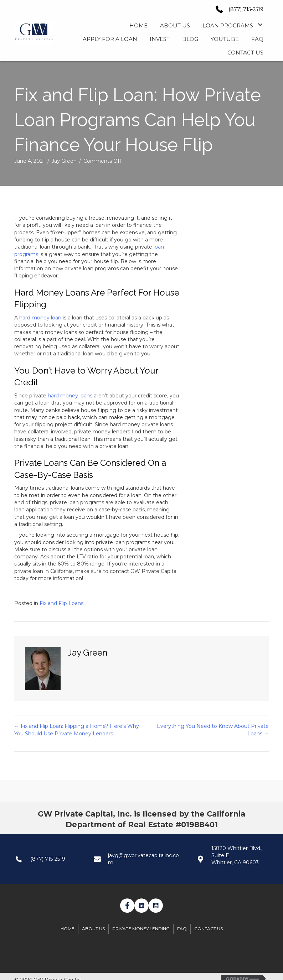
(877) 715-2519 (246, 9)
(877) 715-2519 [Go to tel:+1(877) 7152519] (48, 859)
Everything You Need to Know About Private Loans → (213, 730)
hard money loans (70, 396)
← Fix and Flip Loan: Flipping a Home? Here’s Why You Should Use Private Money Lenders (77, 730)
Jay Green (64, 161)
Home (68, 929)
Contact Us (209, 929)
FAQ (182, 929)
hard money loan (40, 318)
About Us (93, 929)
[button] (260, 25)
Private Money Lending (141, 929)
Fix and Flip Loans (61, 603)
